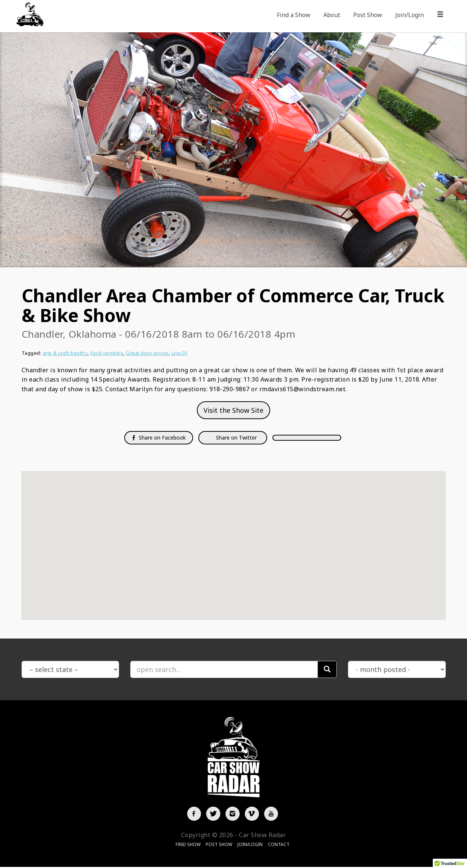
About (332, 15)
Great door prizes (147, 353)
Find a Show (294, 15)
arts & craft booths (65, 353)
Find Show (188, 846)
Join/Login (410, 15)
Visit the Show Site (233, 410)
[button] (234, 539)
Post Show (368, 15)
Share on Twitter (236, 438)
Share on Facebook (159, 438)
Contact (279, 846)
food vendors (107, 353)
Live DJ (180, 353)
